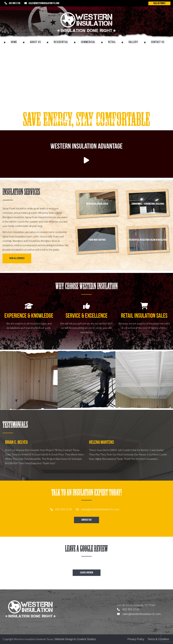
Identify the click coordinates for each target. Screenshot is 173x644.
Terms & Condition (158, 639)
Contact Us (158, 42)
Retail (112, 42)
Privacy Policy (136, 639)
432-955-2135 (15, 3)
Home (14, 42)
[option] (45, 456)
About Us (35, 42)
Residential (61, 42)
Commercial (88, 42)
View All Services (17, 258)
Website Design (64, 639)
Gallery (133, 42)
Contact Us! (86, 520)
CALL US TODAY (159, 3)
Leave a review (87, 573)
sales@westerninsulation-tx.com (44, 3)
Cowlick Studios (86, 639)
